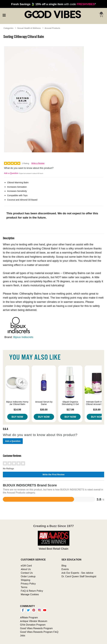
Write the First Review (53, 475)
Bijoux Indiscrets (23, 337)
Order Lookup (28, 576)
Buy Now (17, 417)
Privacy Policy (28, 584)
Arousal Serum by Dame (44, 403)
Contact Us (27, 573)
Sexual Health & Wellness (29, 28)
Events (65, 569)
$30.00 (44, 410)
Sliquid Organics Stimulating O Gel (70, 403)
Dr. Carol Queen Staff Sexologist (79, 576)
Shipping (25, 580)
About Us (26, 569)
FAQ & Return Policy (32, 591)
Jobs (23, 635)
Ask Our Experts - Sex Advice (77, 573)
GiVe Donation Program (33, 625)
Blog (64, 566)
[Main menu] (4, 15)
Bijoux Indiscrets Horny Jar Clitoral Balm (17, 403)
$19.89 (97, 410)
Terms (24, 587)
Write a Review (38, 163)
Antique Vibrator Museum (34, 621)
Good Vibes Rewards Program (36, 628)
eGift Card (26, 566)
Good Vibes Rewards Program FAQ (39, 632)
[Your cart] (101, 15)
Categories (8, 28)
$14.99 (17, 410)
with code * (53, 4)
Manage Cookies (30, 594)
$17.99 (70, 410)
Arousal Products (52, 28)
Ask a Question (11, 173)
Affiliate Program (29, 617)
